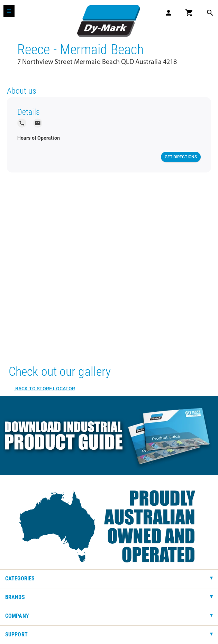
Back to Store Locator (45, 389)
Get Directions (181, 157)
